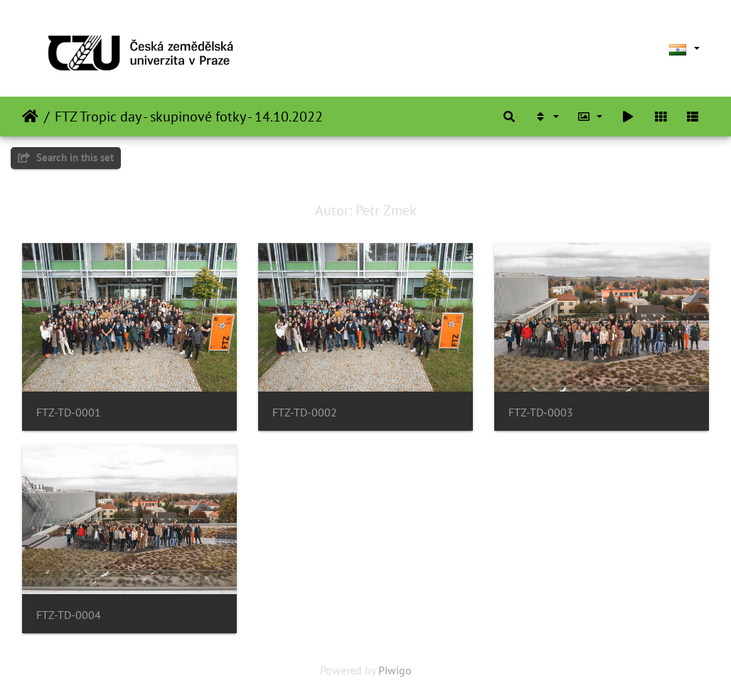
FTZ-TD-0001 (69, 413)
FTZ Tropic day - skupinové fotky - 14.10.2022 (189, 117)
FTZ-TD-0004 (69, 615)
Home (30, 117)
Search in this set (66, 157)
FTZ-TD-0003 (541, 413)
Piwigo (395, 670)
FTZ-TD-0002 (305, 413)
